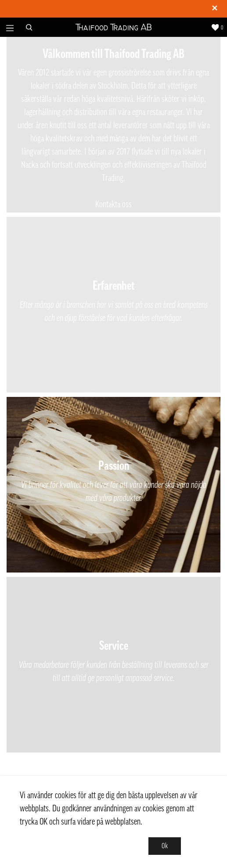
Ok (165, 846)
